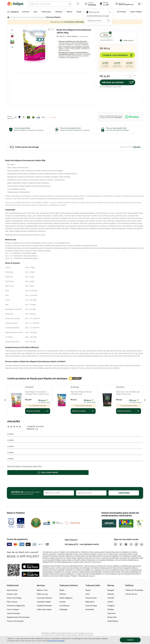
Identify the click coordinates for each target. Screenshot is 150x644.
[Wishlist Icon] (78, 4)
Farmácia (59, 12)
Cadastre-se (129, 4)
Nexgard (111, 590)
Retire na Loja (42, 594)
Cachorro (26, 12)
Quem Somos (12, 590)
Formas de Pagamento (16, 606)
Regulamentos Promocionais (18, 617)
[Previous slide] (5, 400)
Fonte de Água (91, 606)
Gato (35, 12)
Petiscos (63, 594)
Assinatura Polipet (44, 602)
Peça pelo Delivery (44, 598)
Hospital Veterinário (44, 606)
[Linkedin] (142, 544)
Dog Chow (112, 613)
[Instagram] (116, 544)
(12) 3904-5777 (71, 544)
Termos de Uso (131, 594)
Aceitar (130, 640)
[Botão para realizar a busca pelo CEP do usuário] (108, 21)
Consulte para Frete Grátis (38, 406)
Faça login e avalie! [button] (48, 473)
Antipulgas (63, 610)
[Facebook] (121, 544)
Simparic (111, 594)
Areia (87, 594)
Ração (62, 590)
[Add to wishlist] (52, 29)
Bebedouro (90, 602)
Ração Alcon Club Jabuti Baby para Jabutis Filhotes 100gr (128, 393)
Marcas (69, 12)
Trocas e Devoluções (15, 621)
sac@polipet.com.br (90, 544)
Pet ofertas (121, 12)
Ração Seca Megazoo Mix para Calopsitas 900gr (81, 393)
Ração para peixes (39, 17)
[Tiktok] (136, 544)
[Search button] (70, 4)
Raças (79, 12)
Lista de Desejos (13, 613)
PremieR (111, 598)
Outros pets (46, 12)
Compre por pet (16, 17)
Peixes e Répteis (27, 17)
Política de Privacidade (134, 590)
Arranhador (90, 610)
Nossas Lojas (12, 594)
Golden (110, 602)
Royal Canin (112, 617)
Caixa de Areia (91, 598)
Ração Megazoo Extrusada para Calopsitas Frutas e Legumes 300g (37, 393)
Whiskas (111, 610)
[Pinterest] (126, 544)
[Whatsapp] (131, 544)
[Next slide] (145, 400)
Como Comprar (13, 610)
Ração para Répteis (53, 17)
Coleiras (62, 602)
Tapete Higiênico (66, 598)
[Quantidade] (130, 76)
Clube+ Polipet (136, 12)
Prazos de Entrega (14, 598)
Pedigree (111, 606)
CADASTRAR (124, 493)
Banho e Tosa (42, 590)
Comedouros (64, 606)
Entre (121, 4)
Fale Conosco (12, 602)
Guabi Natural (113, 621)
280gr (106, 35)
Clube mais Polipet (44, 610)
